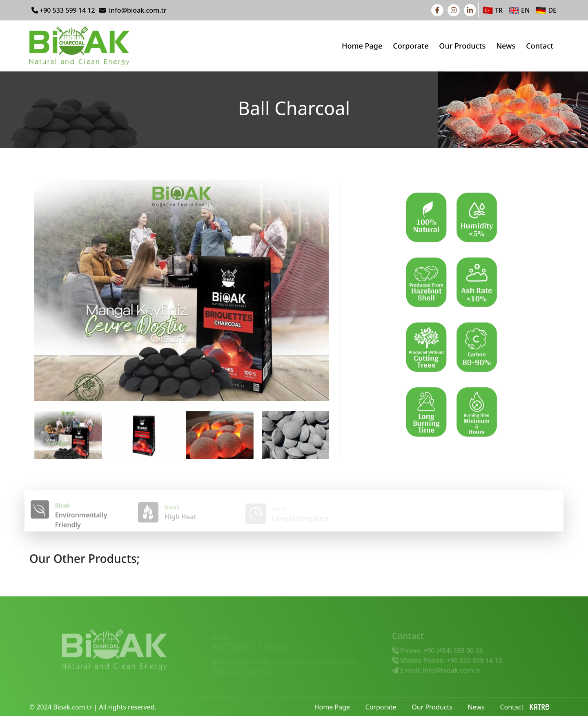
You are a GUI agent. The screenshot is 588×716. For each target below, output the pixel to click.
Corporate (411, 46)
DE (545, 10)
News (506, 46)
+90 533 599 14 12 (63, 10)
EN (518, 10)
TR (492, 10)
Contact (540, 46)
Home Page (362, 46)
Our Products (462, 46)
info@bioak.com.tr (133, 10)
